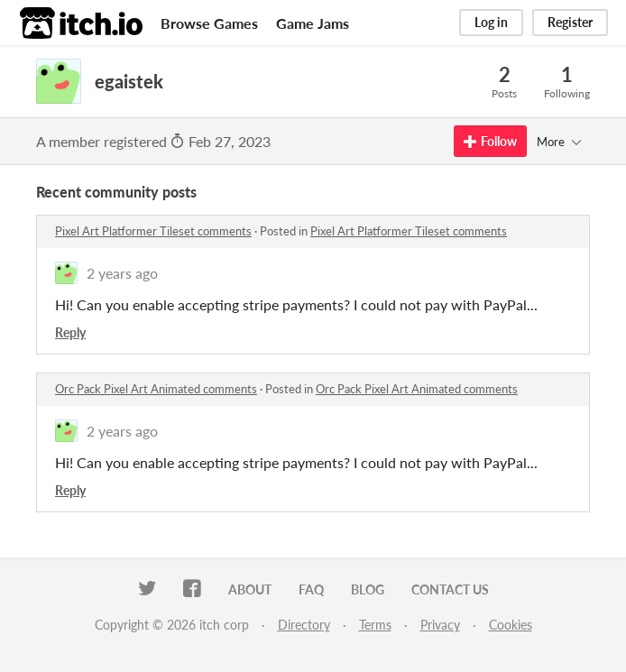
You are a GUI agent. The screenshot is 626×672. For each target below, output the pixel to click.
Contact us (450, 589)
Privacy (440, 625)
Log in (491, 22)
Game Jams (313, 23)
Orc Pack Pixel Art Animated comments (156, 389)
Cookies (511, 625)
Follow (490, 141)
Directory (304, 625)
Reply (70, 332)
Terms (375, 625)
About (250, 589)
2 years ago (122, 273)
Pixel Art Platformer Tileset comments (153, 231)
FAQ (311, 589)
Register (570, 22)
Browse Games (209, 23)
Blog (368, 589)
